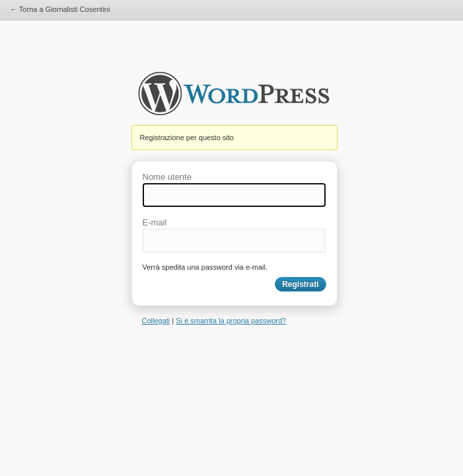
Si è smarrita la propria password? (231, 321)
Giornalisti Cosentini (234, 98)
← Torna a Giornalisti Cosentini (60, 9)
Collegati (156, 321)
